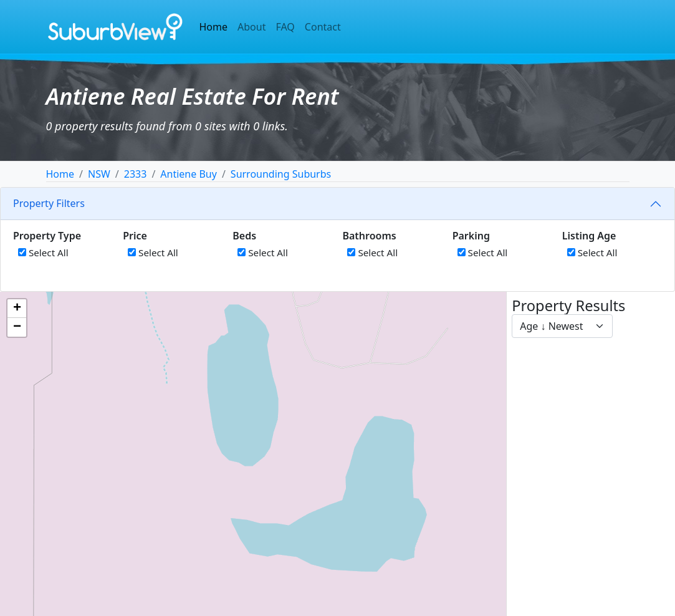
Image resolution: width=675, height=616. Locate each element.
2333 (136, 174)
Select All (43, 253)
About (251, 27)
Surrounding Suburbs (281, 174)
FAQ (285, 27)
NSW (99, 174)
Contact (323, 27)
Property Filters (49, 203)
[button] (17, 309)
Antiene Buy (189, 174)
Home (214, 27)
